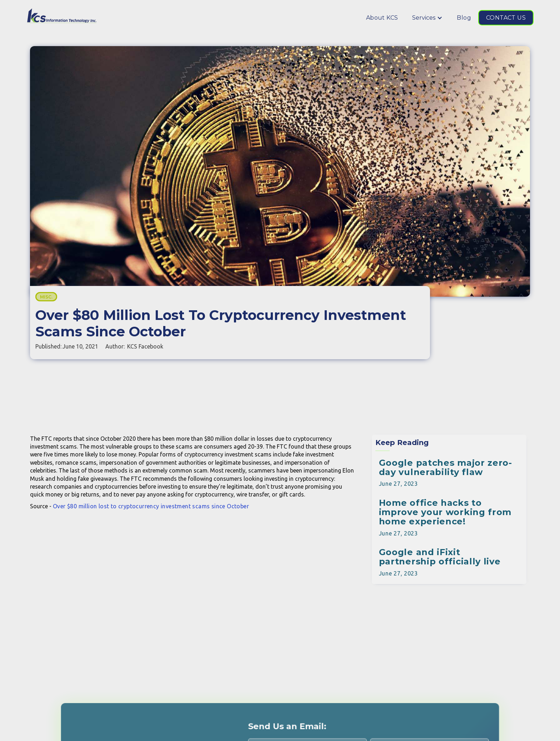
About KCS (382, 18)
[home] (62, 16)
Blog (464, 18)
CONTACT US (506, 18)
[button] (427, 18)
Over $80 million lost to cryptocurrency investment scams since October (151, 506)
